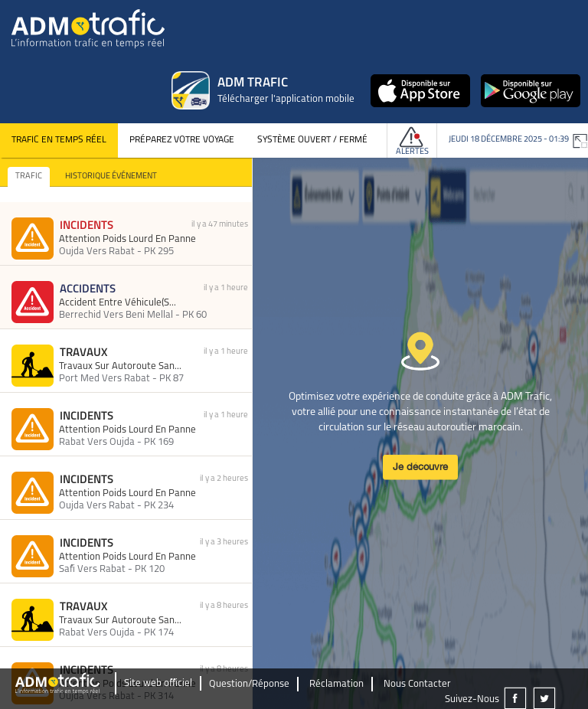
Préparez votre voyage (182, 140)
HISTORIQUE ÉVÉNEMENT (111, 176)
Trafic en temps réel (59, 140)
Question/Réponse (249, 684)
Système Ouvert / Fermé (312, 140)
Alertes (412, 152)
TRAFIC (29, 176)
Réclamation (336, 684)
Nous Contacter (417, 684)
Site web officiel (158, 683)
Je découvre (420, 467)
